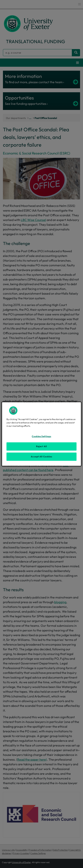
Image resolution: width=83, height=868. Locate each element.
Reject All (41, 446)
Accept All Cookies (41, 457)
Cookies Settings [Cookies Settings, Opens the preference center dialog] (41, 436)
